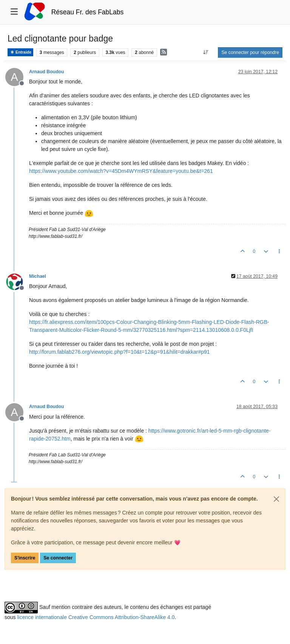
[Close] (276, 499)
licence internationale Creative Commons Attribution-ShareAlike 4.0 (96, 617)
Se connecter (58, 558)
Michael (38, 276)
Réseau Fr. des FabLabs (88, 12)
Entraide (20, 52)
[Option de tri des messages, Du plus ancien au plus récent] (206, 52)
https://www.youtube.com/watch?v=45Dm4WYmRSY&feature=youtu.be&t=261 (121, 171)
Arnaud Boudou (47, 72)
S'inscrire (25, 558)
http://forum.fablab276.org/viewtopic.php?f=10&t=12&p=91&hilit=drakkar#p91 (120, 352)
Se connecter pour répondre (250, 52)
